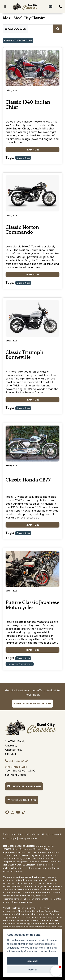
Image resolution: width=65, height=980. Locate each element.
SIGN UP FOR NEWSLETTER (32, 703)
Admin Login (9, 838)
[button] (56, 971)
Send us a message (24, 786)
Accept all (32, 961)
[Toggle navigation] (5, 7)
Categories (15, 29)
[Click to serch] (58, 29)
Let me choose (48, 952)
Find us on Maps (22, 800)
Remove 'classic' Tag (18, 40)
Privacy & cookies (28, 838)
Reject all (32, 970)
